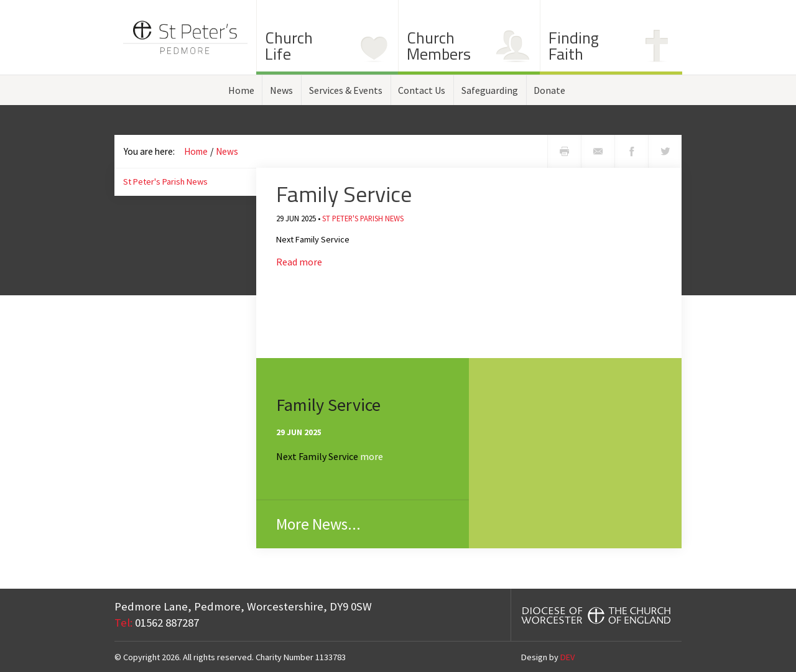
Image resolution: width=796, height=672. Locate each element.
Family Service (344, 194)
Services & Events (346, 90)
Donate (549, 90)
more (372, 456)
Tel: (123, 623)
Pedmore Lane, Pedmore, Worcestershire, (243, 606)
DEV (567, 657)
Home (241, 90)
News (281, 90)
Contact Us (422, 90)
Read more (299, 262)
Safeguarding (490, 90)
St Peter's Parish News (165, 182)
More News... (318, 524)
